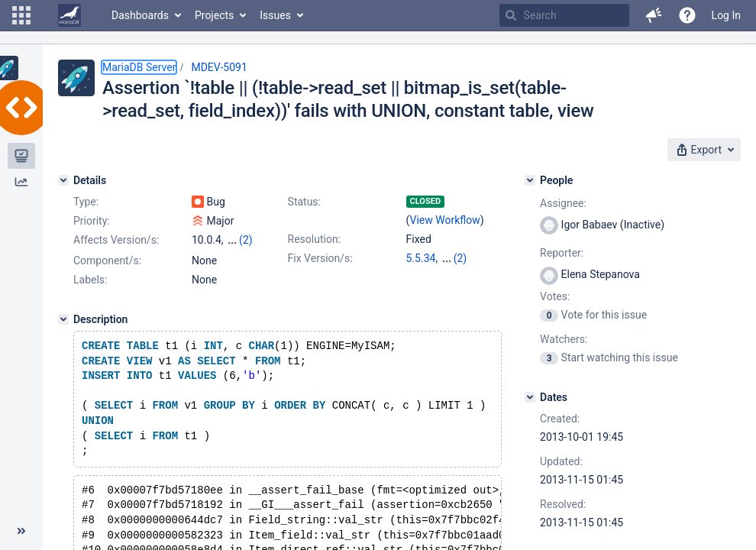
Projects (214, 15)
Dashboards (140, 15)
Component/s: (107, 274)
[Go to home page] (69, 15)
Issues (275, 15)
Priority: (92, 221)
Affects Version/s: (116, 240)
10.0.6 (456, 258)
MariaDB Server (139, 67)
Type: (86, 202)
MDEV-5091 (219, 67)
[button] (21, 15)
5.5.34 (421, 258)
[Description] (63, 333)
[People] (530, 180)
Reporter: (562, 253)
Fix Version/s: (320, 258)
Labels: (90, 293)
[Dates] (530, 397)
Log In (726, 15)
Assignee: (563, 203)
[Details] (63, 180)
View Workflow (445, 220)
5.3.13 (421, 273)
